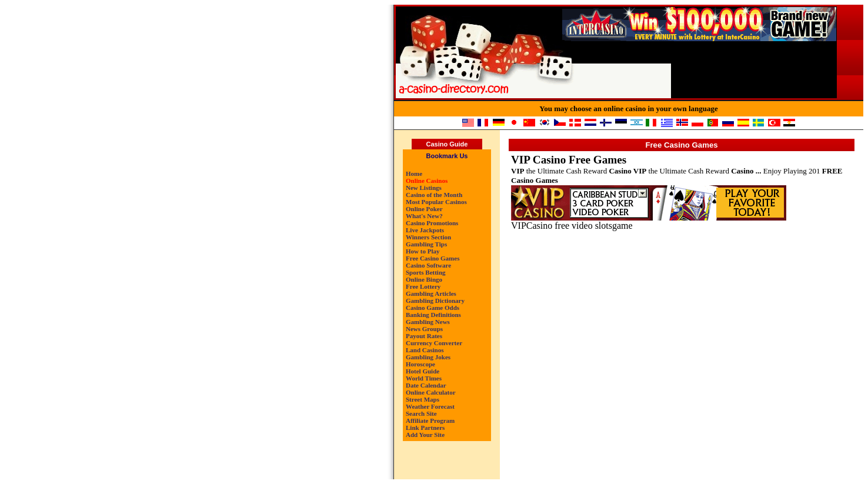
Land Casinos (425, 350)
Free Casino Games (433, 258)
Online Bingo (424, 279)
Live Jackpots (425, 230)
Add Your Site (425, 435)
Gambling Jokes (428, 357)
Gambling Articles (431, 293)
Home (414, 173)
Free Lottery (423, 286)
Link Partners (425, 428)
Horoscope (420, 364)
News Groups (424, 329)
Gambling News (428, 322)
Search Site (421, 413)
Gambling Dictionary (435, 301)
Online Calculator (431, 392)
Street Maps (423, 399)
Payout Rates (424, 336)
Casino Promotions (432, 223)
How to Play (423, 251)
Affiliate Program (430, 420)
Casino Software (428, 265)
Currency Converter (434, 343)
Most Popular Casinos (436, 202)
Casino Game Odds (433, 308)
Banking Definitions (433, 315)
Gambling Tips (426, 244)
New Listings (424, 188)
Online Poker (424, 209)
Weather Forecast (430, 406)
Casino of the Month (434, 195)
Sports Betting (426, 272)
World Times (424, 378)
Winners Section (428, 237)
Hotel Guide (423, 371)
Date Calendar (426, 385)
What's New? (424, 216)
